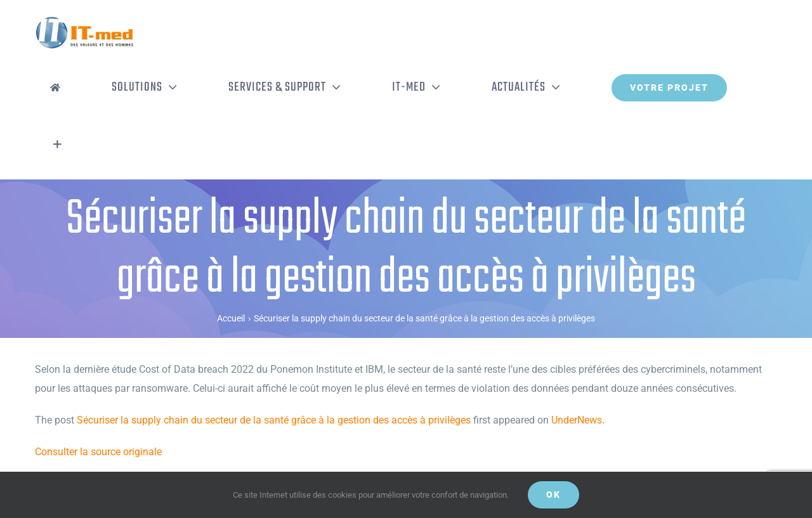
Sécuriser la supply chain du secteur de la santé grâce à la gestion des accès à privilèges (274, 420)
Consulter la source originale (98, 452)
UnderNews (577, 420)
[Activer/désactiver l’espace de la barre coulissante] (57, 145)
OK (553, 495)
